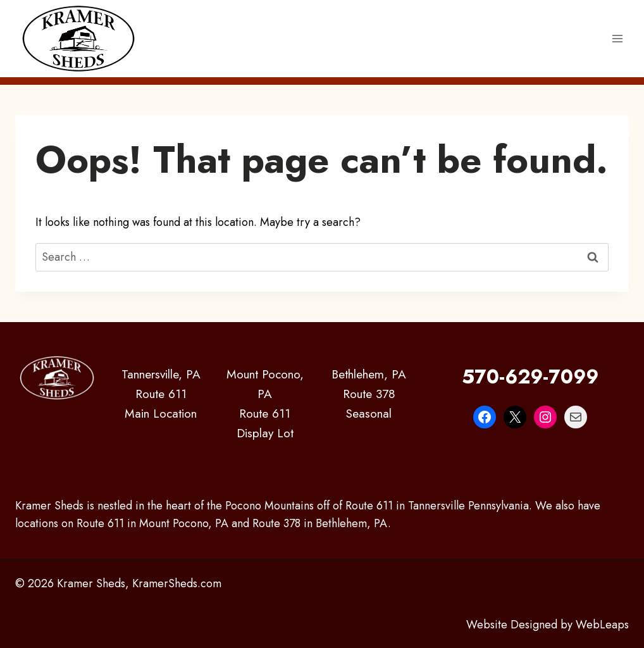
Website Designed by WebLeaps (548, 625)
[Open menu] (617, 38)
